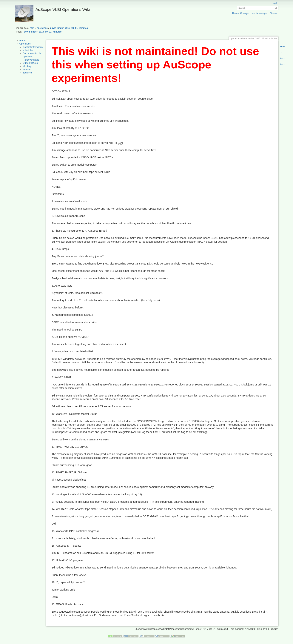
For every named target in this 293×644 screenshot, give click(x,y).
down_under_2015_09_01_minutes (69, 28)
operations (42, 28)
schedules (28, 50)
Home (23, 41)
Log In (275, 3)
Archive (27, 70)
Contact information (33, 47)
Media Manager (259, 13)
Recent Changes (241, 13)
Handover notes (31, 60)
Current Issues (30, 63)
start (32, 28)
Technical (28, 73)
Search (276, 8)
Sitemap (274, 13)
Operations (25, 44)
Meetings (27, 66)
